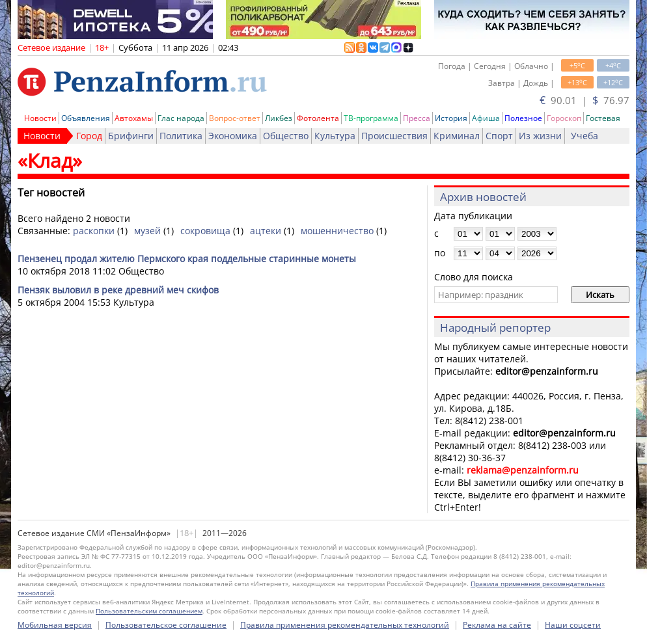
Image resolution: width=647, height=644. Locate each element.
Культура (335, 136)
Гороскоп (564, 118)
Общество (286, 136)
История (451, 118)
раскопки (94, 231)
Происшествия (394, 136)
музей (147, 231)
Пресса (417, 118)
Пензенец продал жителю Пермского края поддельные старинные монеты (187, 259)
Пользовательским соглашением (149, 611)
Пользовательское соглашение (166, 625)
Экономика (233, 136)
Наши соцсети (573, 625)
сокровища (205, 231)
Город (89, 136)
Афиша (486, 118)
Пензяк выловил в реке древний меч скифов (118, 290)
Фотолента (318, 118)
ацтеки (266, 231)
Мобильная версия (55, 625)
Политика (181, 136)
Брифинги (131, 136)
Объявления (86, 118)
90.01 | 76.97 (585, 100)
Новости (40, 118)
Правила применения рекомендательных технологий (345, 625)
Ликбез (279, 118)
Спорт (499, 136)
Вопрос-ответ (235, 118)
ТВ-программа (371, 118)
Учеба (585, 136)
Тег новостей (51, 193)
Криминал (457, 136)
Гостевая (603, 118)
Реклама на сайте (497, 625)
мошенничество (337, 231)
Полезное (523, 118)
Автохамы (134, 118)
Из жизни (540, 136)
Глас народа (181, 118)
